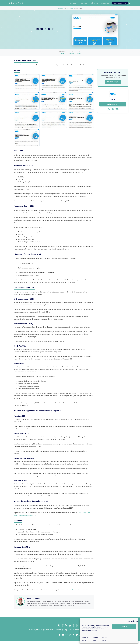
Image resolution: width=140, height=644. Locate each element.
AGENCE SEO (74, 3)
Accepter (124, 627)
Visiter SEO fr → (113, 104)
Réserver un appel (113, 82)
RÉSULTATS (95, 3)
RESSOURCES (106, 3)
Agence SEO (61, 8)
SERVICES (85, 3)
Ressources (70, 8)
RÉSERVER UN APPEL (120, 3)
